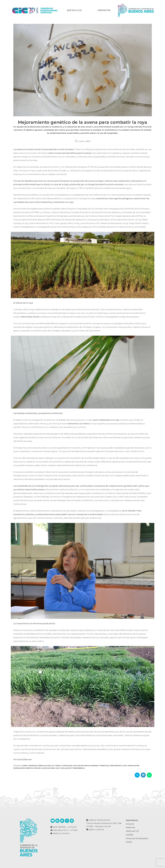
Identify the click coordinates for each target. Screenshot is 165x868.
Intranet (130, 824)
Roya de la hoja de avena (44, 768)
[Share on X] (137, 775)
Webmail (130, 827)
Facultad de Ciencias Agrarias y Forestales (91, 766)
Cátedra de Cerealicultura (39, 766)
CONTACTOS (104, 10)
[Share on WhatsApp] (149, 775)
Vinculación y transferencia (73, 768)
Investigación (133, 766)
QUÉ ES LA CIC (74, 10)
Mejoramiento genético (23, 768)
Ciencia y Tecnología (63, 766)
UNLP (58, 768)
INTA (125, 766)
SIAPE (129, 842)
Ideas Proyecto (116, 766)
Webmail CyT (132, 831)
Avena (25, 766)
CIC (53, 766)
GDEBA (130, 835)
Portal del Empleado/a (137, 838)
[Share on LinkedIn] (143, 775)
